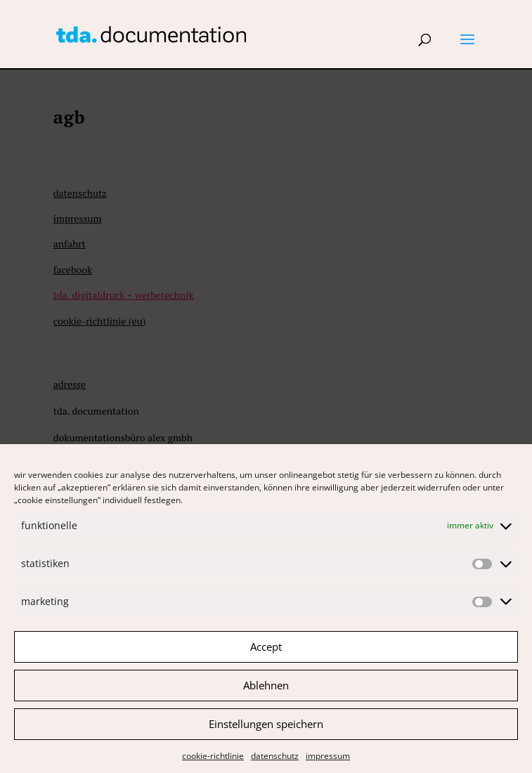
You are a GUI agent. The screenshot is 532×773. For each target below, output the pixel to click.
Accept (266, 653)
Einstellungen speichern (266, 730)
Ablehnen (266, 691)
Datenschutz (275, 761)
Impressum (328, 761)
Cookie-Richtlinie (213, 761)
